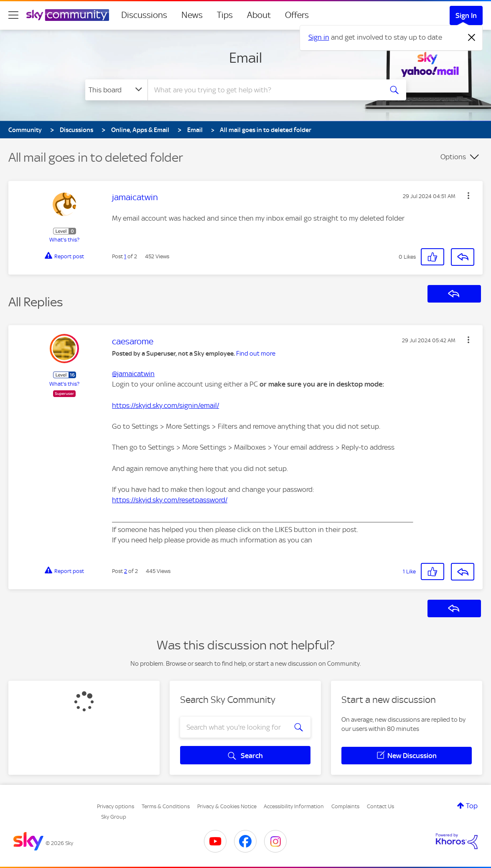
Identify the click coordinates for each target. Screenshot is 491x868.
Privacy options (116, 806)
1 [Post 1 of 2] (125, 256)
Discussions (144, 15)
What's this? (64, 240)
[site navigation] (13, 15)
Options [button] (453, 157)
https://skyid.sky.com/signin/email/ (165, 405)
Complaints (345, 806)
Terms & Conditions (166, 806)
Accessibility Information (294, 806)
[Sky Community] (68, 15)
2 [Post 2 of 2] (126, 571)
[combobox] (264, 90)
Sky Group (114, 817)
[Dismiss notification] (472, 38)
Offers (297, 15)
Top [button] (472, 806)
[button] (468, 196)
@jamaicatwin (133, 374)
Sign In (466, 15)
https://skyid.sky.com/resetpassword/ (170, 500)
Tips (225, 15)
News (192, 15)
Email (245, 58)
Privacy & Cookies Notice (227, 806)
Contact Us (380, 806)
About (259, 15)
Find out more (256, 354)
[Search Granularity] (116, 90)
